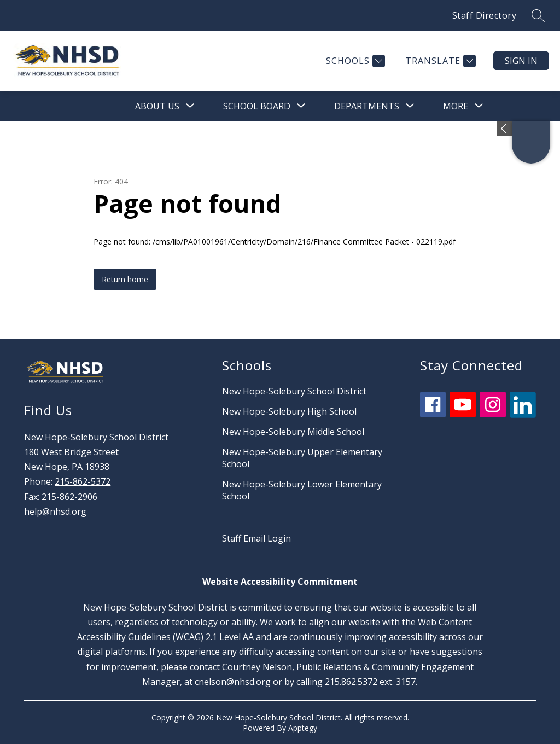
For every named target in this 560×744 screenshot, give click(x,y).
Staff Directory (485, 15)
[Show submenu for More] (456, 106)
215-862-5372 (83, 481)
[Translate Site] (439, 61)
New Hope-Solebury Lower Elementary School (302, 490)
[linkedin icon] (523, 415)
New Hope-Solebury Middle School (293, 432)
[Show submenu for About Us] (157, 106)
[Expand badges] (504, 129)
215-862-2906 (69, 497)
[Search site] (538, 15)
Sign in (521, 61)
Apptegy (303, 728)
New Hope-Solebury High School (289, 411)
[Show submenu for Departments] (367, 106)
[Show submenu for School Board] (257, 106)
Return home (125, 279)
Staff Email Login (256, 538)
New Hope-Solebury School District (294, 391)
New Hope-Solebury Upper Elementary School (302, 458)
